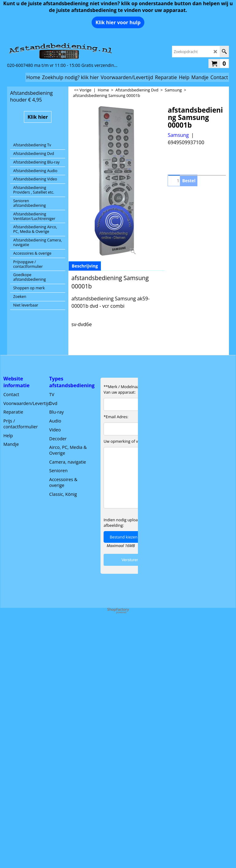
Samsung (178, 135)
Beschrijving (85, 266)
